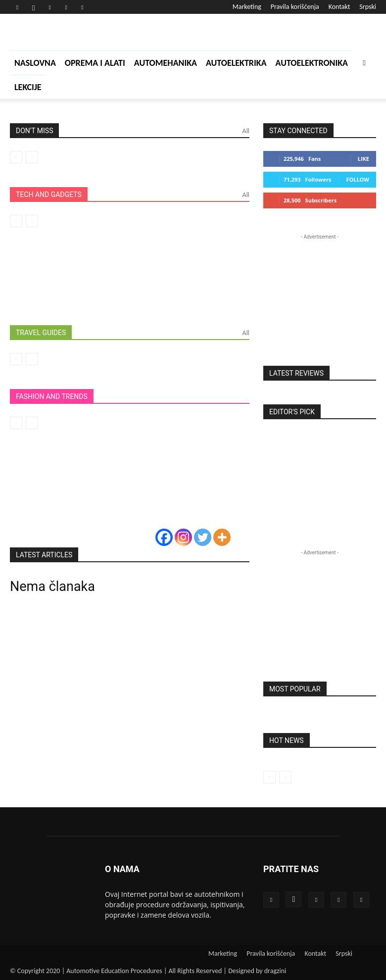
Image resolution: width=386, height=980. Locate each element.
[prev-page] (16, 157)
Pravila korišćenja (295, 7)
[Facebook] (164, 537)
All (246, 131)
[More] (222, 537)
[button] (364, 63)
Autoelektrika (236, 63)
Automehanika (166, 63)
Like (363, 159)
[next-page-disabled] (32, 157)
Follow (358, 179)
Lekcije (28, 87)
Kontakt (339, 7)
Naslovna (35, 63)
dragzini (275, 971)
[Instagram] (183, 537)
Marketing (247, 7)
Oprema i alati (95, 63)
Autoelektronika (312, 63)
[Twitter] (203, 537)
